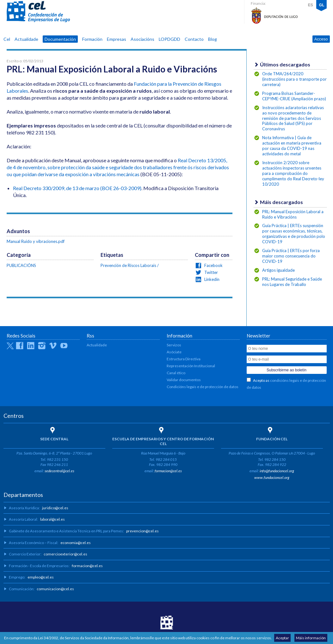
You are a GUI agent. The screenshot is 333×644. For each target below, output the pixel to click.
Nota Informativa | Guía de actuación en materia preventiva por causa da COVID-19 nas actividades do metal (292, 146)
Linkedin (211, 279)
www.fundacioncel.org (272, 477)
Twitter (211, 272)
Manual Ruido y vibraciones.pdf (36, 241)
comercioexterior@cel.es (65, 554)
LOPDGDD (170, 39)
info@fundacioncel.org (277, 471)
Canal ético (176, 373)
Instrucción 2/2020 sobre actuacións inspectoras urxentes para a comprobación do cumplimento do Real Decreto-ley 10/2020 (293, 173)
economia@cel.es (76, 543)
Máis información (311, 638)
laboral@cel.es (52, 519)
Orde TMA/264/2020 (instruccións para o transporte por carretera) (294, 79)
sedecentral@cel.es (59, 471)
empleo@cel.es (41, 577)
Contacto (194, 39)
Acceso (321, 39)
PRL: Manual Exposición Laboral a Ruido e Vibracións (293, 214)
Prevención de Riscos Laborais (128, 265)
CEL (38, 12)
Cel (7, 39)
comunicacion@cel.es (55, 589)
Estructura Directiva (184, 359)
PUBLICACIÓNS (21, 265)
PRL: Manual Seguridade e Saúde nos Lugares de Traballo (292, 282)
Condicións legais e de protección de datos (203, 387)
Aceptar (282, 638)
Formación (92, 39)
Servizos (174, 345)
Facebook (213, 265)
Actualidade (26, 39)
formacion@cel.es (168, 471)
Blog (213, 39)
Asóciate (174, 352)
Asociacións (142, 39)
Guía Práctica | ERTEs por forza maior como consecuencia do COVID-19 (291, 256)
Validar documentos (184, 380)
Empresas (117, 39)
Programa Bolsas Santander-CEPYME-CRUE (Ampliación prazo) (294, 96)
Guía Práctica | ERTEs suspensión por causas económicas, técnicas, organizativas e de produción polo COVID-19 (294, 234)
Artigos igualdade (278, 270)
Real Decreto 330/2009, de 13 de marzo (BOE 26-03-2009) (77, 188)
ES (311, 5)
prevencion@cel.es (142, 531)
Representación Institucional (191, 366)
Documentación (60, 39)
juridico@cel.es (55, 508)
